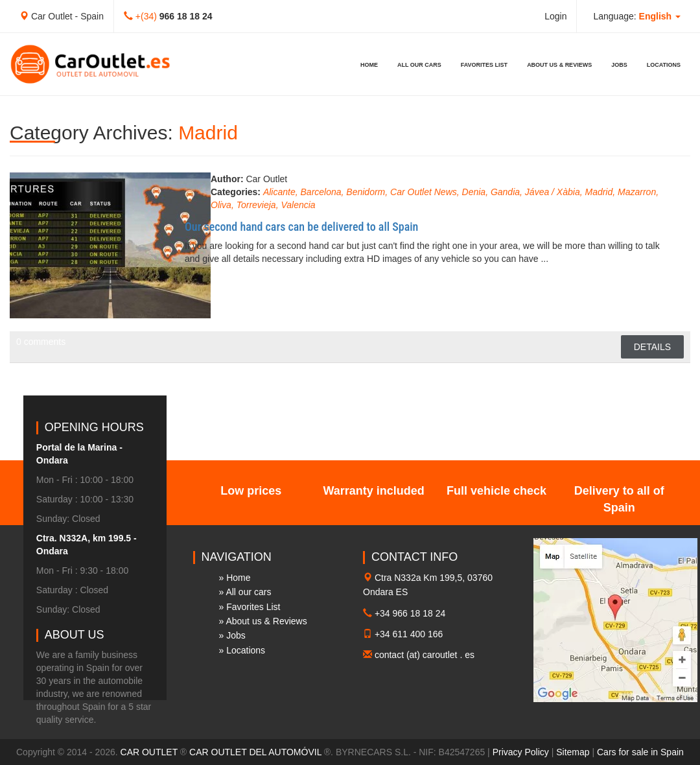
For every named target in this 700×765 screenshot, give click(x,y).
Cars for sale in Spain (640, 752)
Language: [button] (637, 16)
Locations (664, 65)
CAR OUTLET (149, 752)
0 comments (41, 342)
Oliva (221, 205)
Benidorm (366, 192)
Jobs (619, 65)
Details (652, 347)
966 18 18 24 (186, 16)
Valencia (298, 205)
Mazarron (637, 192)
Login (555, 16)
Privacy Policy (521, 752)
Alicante (279, 192)
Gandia (505, 192)
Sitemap (573, 752)
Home (369, 65)
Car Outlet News (424, 192)
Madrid (599, 192)
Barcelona (321, 192)
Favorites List (484, 65)
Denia (474, 192)
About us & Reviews (559, 65)
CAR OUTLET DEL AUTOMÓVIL (255, 752)
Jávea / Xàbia (553, 192)
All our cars (419, 65)
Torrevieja (256, 205)
